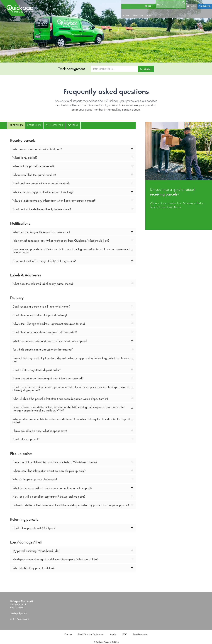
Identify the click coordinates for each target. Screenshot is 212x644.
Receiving (16, 125)
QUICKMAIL (205, 3)
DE (150, 3)
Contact (68, 634)
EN (153, 3)
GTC (125, 634)
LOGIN (193, 3)
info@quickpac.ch (18, 613)
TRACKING (144, 12)
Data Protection (140, 634)
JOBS (155, 12)
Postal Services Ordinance (91, 634)
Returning (34, 125)
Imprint (113, 634)
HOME (132, 12)
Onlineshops (54, 125)
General (73, 125)
